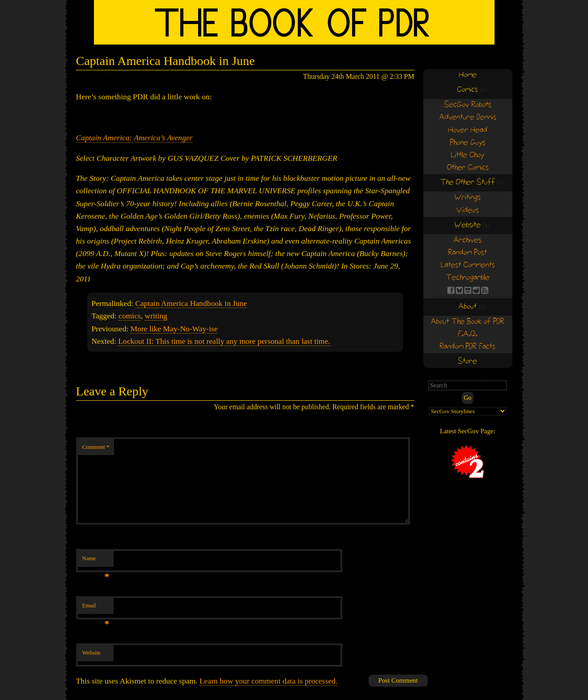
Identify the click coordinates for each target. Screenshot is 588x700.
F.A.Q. (468, 334)
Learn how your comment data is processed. (268, 681)
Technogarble (468, 278)
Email (96, 608)
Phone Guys (468, 143)
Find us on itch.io (468, 290)
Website (92, 653)
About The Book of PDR (468, 322)
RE (476, 290)
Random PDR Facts (468, 347)
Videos (468, 210)
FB (451, 290)
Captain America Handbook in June (191, 303)
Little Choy (468, 155)
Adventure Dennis (468, 117)
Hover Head (468, 130)
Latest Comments (468, 265)
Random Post (468, 253)
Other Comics (468, 168)
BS (459, 290)
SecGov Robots (468, 105)
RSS (485, 290)
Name (96, 561)
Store (468, 361)
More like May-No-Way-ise (174, 329)
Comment (96, 447)
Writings (468, 197)
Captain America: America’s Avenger (134, 138)
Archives (468, 240)
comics (130, 316)
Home (468, 75)
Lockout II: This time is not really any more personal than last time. (224, 341)
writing (156, 316)
